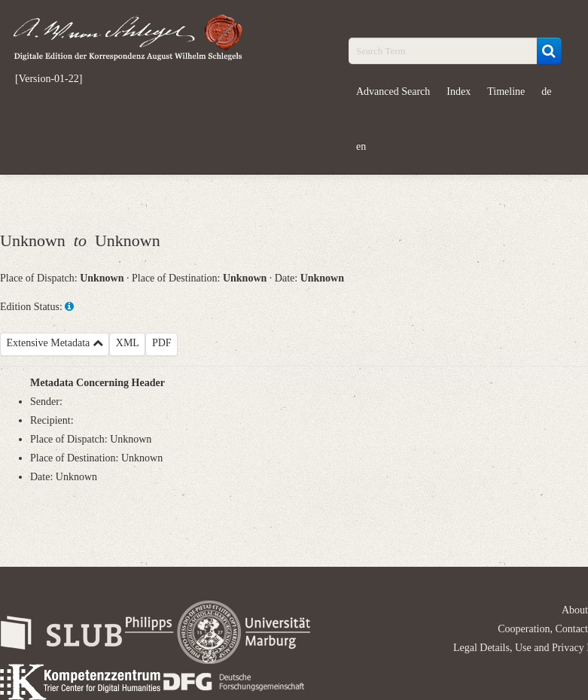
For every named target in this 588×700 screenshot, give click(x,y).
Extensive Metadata (55, 343)
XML (128, 343)
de (546, 91)
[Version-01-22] (49, 79)
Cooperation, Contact (543, 629)
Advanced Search (393, 91)
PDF (162, 343)
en (361, 146)
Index (459, 91)
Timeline (506, 91)
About (575, 610)
